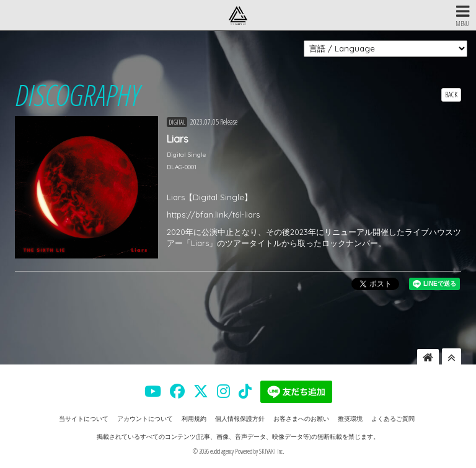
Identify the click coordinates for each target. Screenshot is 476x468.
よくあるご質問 (393, 419)
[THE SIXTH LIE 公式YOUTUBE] (153, 391)
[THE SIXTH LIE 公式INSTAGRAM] (223, 391)
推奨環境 (350, 419)
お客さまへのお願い (301, 419)
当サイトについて (84, 419)
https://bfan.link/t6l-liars (213, 214)
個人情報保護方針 (240, 419)
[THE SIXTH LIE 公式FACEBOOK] (177, 391)
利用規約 (194, 419)
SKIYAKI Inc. (271, 451)
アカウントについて (145, 419)
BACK (451, 95)
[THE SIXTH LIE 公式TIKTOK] (245, 391)
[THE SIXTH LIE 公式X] (201, 391)
